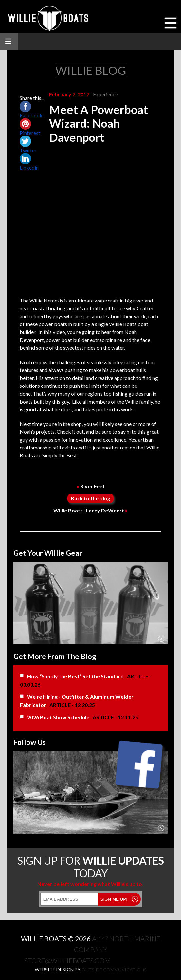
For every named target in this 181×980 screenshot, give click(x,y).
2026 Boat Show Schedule (58, 717)
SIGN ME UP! (119, 899)
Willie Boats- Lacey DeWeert (90, 510)
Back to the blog (90, 498)
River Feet (91, 486)
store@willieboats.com (67, 960)
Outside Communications (114, 970)
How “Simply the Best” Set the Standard (75, 676)
